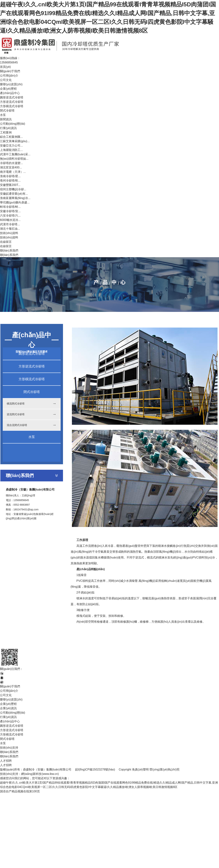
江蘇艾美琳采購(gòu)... (15, 141)
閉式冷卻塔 (7, 111)
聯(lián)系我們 (9, 251)
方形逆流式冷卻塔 (12, 102)
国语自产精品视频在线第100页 (20, 791)
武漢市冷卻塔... (10, 224)
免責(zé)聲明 (140, 769)
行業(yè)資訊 (8, 128)
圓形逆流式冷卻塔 (12, 97)
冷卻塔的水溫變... (11, 163)
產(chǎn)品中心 (10, 93)
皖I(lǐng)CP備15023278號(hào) (95, 769)
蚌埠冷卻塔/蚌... (10, 207)
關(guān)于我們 (10, 71)
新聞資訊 (6, 119)
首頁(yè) (5, 67)
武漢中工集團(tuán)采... (15, 154)
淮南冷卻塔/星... (10, 176)
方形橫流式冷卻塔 (12, 106)
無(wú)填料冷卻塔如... (14, 159)
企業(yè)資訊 (8, 708)
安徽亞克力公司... (11, 146)
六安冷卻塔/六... (10, 216)
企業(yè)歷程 (8, 89)
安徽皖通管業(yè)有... (14, 194)
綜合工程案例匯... (11, 137)
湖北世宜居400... (11, 167)
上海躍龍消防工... (11, 150)
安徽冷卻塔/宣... (10, 211)
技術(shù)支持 (9, 748)
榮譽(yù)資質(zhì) (11, 84)
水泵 (3, 115)
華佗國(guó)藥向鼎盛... (15, 202)
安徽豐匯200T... (10, 185)
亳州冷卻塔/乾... (10, 181)
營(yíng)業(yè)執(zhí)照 (164, 769)
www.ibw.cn (50, 774)
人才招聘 (6, 761)
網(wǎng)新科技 (31, 774)
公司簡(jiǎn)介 (9, 76)
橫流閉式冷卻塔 (16, 404)
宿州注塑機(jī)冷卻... (13, 189)
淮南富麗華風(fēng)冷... (15, 198)
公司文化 (6, 80)
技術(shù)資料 (9, 233)
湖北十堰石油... (10, 229)
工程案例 (6, 132)
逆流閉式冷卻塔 (16, 414)
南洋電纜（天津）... (13, 172)
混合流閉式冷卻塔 (17, 425)
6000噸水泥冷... (10, 220)
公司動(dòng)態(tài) (13, 124)
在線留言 (6, 242)
